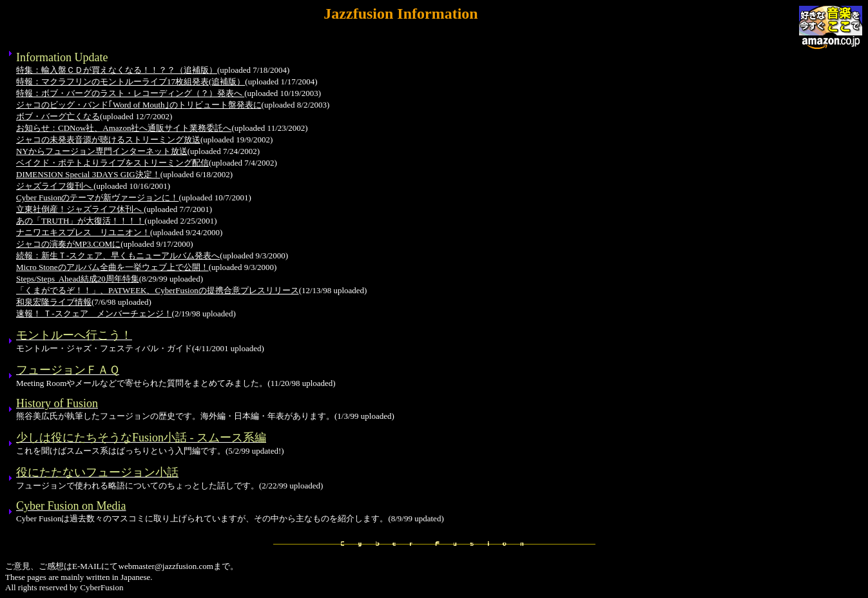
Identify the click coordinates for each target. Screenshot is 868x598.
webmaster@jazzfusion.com (166, 566)
